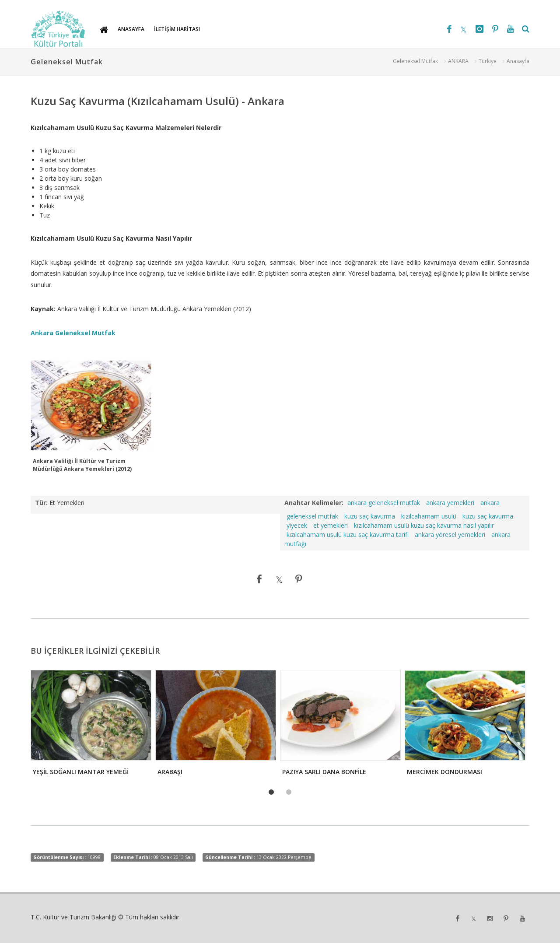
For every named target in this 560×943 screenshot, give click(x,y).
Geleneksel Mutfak (415, 61)
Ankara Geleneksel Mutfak (73, 333)
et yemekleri (331, 525)
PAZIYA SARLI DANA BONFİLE (324, 772)
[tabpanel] (90, 725)
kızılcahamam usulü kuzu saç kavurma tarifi (348, 535)
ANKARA (458, 61)
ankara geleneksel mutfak (384, 503)
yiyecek (297, 525)
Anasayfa (518, 61)
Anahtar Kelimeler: (314, 503)
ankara (490, 503)
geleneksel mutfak (312, 516)
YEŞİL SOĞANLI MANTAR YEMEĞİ (81, 772)
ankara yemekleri (450, 503)
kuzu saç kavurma (370, 516)
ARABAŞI (170, 772)
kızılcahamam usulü (429, 516)
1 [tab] (271, 792)
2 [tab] (289, 792)
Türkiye (488, 61)
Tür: (41, 503)
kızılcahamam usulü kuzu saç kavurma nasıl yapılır (424, 525)
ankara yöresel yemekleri (450, 535)
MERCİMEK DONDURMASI (444, 772)
